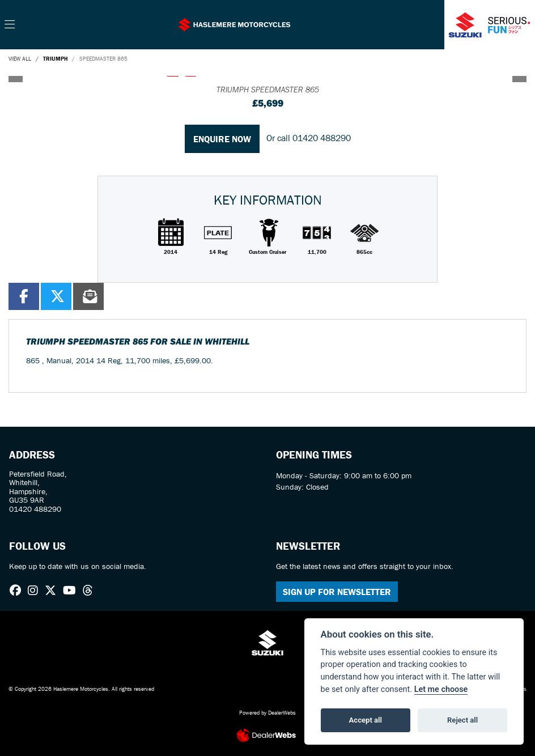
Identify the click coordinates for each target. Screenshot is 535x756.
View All (20, 59)
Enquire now (222, 139)
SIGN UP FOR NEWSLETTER (337, 592)
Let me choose (441, 689)
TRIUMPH (55, 59)
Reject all (462, 720)
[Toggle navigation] (10, 25)
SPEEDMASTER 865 (103, 59)
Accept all (366, 720)
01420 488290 (322, 138)
